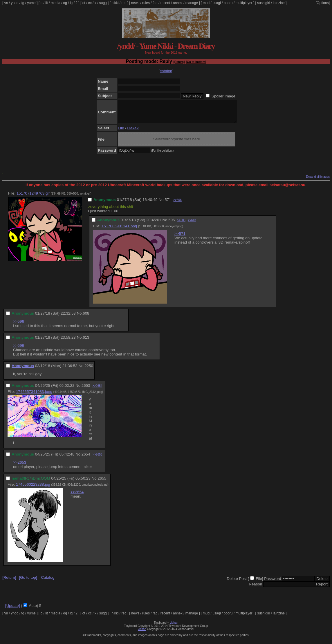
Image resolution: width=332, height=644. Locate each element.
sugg (103, 3)
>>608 (181, 225)
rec (124, 3)
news (135, 3)
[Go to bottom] (196, 62)
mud (206, 3)
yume (31, 3)
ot (84, 3)
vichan (174, 627)
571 (168, 204)
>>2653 (20, 467)
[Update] (12, 610)
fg (23, 3)
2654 (86, 459)
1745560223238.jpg (33, 489)
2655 (102, 483)
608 (86, 318)
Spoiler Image (223, 96)
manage (192, 3)
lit (47, 3)
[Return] (179, 62)
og (65, 3)
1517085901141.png (119, 230)
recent (165, 3)
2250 (89, 370)
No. (162, 204)
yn (6, 3)
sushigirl (264, 3)
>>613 (192, 225)
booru (228, 3)
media (56, 3)
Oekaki (133, 132)
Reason (255, 588)
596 (172, 224)
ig (71, 3)
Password (273, 583)
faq (155, 3)
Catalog (48, 582)
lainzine (279, 3)
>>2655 (97, 459)
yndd (15, 3)
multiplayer (244, 3)
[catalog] (166, 71)
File (121, 132)
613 (86, 342)
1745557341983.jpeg (34, 396)
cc (90, 3)
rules (146, 3)
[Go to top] (28, 582)
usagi (217, 3)
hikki (115, 3)
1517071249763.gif (33, 198)
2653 (86, 390)
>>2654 (97, 390)
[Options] (323, 3)
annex (178, 3)
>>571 (180, 238)
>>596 (177, 204)
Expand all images (318, 181)
